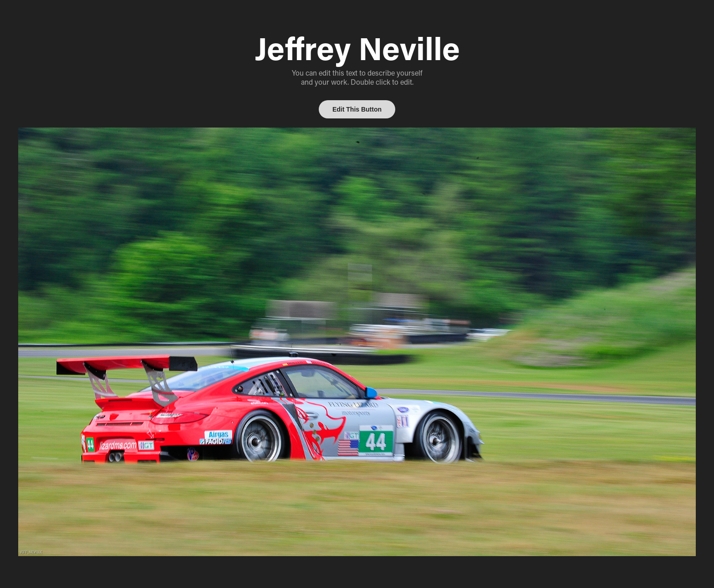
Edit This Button (357, 109)
